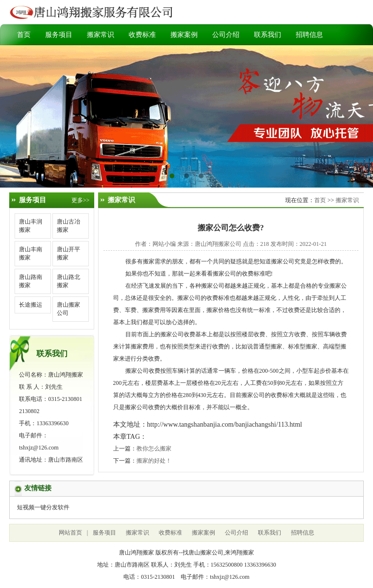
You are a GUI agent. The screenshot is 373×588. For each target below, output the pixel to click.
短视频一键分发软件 (43, 507)
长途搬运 (31, 305)
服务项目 (59, 35)
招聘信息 (309, 35)
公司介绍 (226, 35)
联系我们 (268, 35)
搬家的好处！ (154, 461)
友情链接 (38, 488)
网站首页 (70, 533)
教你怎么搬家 (154, 449)
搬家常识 (101, 35)
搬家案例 (184, 35)
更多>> (81, 200)
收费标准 (142, 35)
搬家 (149, 261)
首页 (24, 35)
